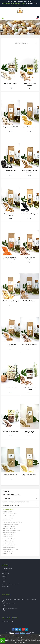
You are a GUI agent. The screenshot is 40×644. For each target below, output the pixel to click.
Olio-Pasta (6, 499)
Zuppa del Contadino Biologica (11, 215)
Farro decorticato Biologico (11, 345)
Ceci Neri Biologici (11, 170)
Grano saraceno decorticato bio (29, 432)
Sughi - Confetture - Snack (12, 495)
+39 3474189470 (10, 604)
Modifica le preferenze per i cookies (11, 584)
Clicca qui (30, 641)
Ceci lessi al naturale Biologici (29, 84)
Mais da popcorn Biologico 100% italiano (12, 522)
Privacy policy (5, 586)
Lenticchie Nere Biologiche (29, 214)
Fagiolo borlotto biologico (29, 344)
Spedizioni (4, 576)
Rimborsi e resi (6, 574)
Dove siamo (5, 571)
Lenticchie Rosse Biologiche (29, 258)
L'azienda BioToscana (8, 568)
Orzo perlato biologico (10, 388)
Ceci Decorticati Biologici (11, 301)
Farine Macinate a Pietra (11, 506)
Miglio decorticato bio (29, 475)
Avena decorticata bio (11, 475)
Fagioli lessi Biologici (10, 84)
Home (15, 25)
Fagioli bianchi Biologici (11, 127)
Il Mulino (4, 581)
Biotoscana (25, 43)
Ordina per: (18, 43)
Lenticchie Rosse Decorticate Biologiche (11, 258)
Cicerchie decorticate (29, 127)
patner (4, 579)
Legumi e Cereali (8, 509)
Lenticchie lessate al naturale (29, 389)
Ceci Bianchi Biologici (29, 301)
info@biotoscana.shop (12, 609)
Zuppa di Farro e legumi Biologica (29, 171)
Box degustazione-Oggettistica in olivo (16, 502)
